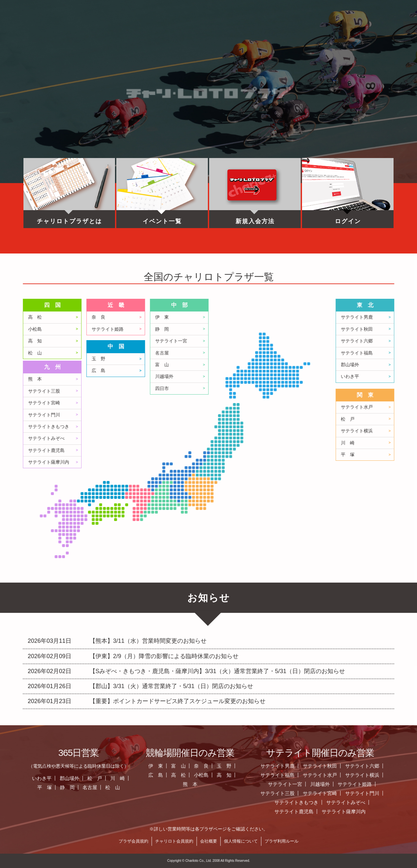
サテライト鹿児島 (160, 450)
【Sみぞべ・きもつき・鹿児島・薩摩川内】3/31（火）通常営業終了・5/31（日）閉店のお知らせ (217, 632)
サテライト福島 (391, 775)
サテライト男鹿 (391, 766)
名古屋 (276, 353)
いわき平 (155, 778)
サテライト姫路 (221, 329)
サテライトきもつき (162, 427)
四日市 (276, 389)
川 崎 (231, 778)
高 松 (149, 317)
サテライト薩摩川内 (162, 462)
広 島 (212, 371)
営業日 (193, 28)
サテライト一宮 (285, 341)
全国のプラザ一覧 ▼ (260, 28)
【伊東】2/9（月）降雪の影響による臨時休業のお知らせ (164, 617)
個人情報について (354, 841)
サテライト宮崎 (158, 403)
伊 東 (276, 317)
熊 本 (149, 379)
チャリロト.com (327, 28)
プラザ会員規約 (247, 841)
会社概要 (322, 841)
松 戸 (208, 778)
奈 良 (212, 317)
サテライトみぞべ (160, 438)
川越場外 (278, 376)
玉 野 (212, 359)
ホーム (59, 28)
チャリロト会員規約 (288, 841)
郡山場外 (183, 778)
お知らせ (126, 28)
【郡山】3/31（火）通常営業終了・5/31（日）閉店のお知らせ (171, 647)
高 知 (149, 341)
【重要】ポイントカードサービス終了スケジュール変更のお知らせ (178, 662)
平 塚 (158, 787)
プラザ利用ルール (395, 841)
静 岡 (276, 329)
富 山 (276, 365)
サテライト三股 (158, 391)
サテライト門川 (158, 415)
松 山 (149, 353)
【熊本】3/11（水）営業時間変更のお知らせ (148, 602)
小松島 (149, 329)
